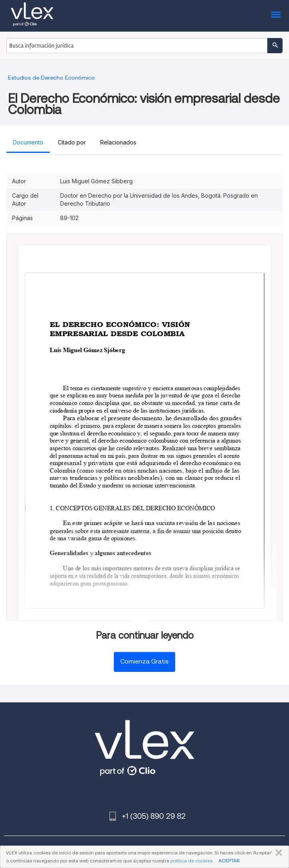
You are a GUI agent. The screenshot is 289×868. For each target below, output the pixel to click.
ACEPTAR (229, 861)
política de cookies (191, 861)
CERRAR (277, 853)
